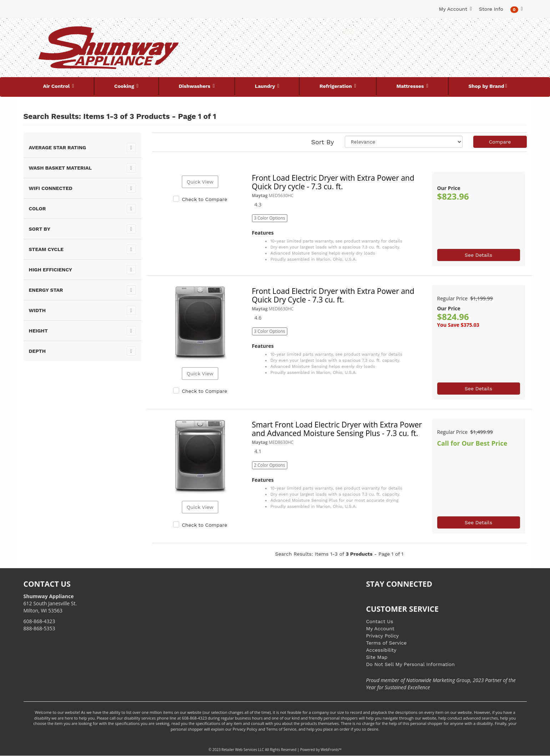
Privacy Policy (383, 636)
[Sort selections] (404, 142)
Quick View (200, 182)
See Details (478, 255)
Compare (500, 142)
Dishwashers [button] (195, 86)
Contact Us (380, 621)
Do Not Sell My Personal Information (410, 664)
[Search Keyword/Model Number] (271, 31)
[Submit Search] (348, 31)
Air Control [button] (57, 86)
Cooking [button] (125, 86)
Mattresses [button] (411, 86)
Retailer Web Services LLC (243, 750)
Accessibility (381, 650)
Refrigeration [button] (336, 86)
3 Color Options (270, 218)
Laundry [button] (266, 86)
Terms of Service (387, 643)
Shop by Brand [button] (486, 86)
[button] (517, 9)
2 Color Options (270, 465)
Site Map (377, 657)
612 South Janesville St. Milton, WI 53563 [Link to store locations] (50, 603)
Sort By (323, 142)
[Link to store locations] (442, 55)
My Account (380, 629)
